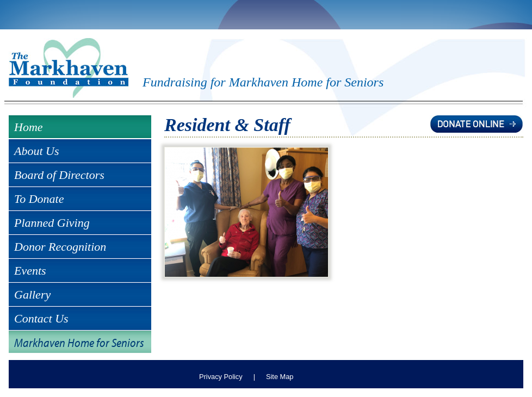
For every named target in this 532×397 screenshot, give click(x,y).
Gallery (32, 294)
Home (29, 127)
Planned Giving (52, 223)
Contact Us (41, 318)
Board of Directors (59, 175)
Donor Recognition (60, 247)
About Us (37, 151)
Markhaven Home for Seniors (79, 343)
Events (30, 271)
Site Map (280, 377)
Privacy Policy (221, 377)
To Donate (39, 199)
